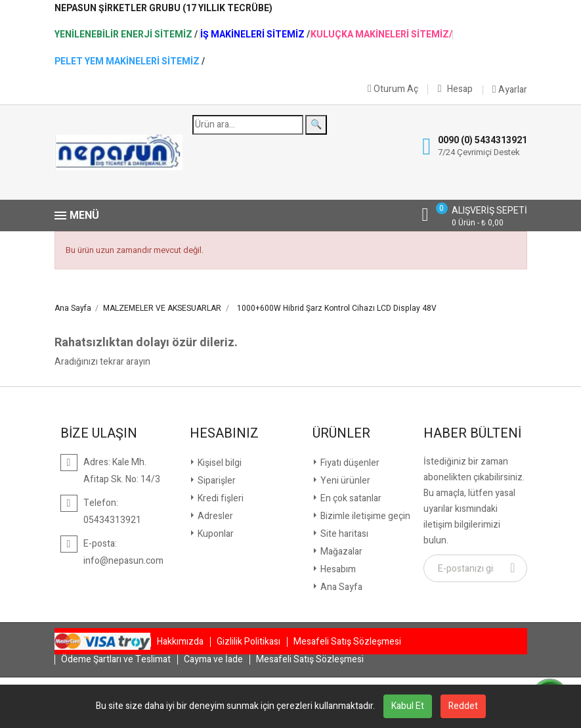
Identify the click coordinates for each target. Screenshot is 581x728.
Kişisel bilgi (219, 463)
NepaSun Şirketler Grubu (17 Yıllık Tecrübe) (163, 8)
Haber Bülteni (472, 434)
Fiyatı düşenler (349, 463)
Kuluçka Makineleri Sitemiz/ (381, 35)
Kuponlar (215, 534)
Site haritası (343, 534)
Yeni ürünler (344, 481)
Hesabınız (224, 434)
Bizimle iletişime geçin (364, 516)
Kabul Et (408, 706)
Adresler (214, 516)
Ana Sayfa (340, 587)
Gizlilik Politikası (248, 642)
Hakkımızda (180, 642)
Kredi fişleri (220, 498)
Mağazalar (340, 552)
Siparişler (216, 481)
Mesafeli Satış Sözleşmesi (347, 642)
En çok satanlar (350, 498)
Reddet (463, 706)
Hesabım (337, 569)
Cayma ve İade (213, 659)
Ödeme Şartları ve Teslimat (116, 659)
